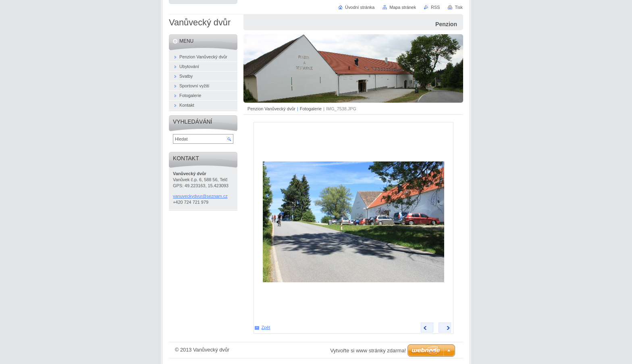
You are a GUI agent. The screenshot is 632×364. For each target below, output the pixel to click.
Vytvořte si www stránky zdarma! (368, 351)
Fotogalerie (311, 109)
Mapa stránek (403, 7)
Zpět (266, 327)
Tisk (459, 7)
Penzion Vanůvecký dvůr (271, 109)
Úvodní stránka (360, 7)
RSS (435, 7)
